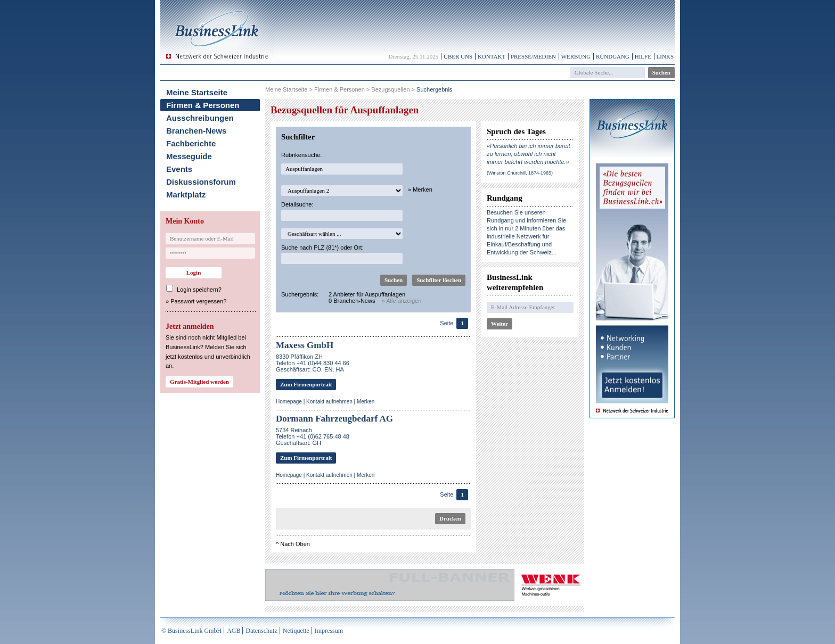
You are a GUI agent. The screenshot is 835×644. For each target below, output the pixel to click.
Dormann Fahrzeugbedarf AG (334, 419)
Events (179, 169)
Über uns (458, 56)
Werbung (576, 56)
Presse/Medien (533, 56)
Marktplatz (186, 195)
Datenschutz (261, 631)
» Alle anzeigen (402, 301)
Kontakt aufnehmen (329, 402)
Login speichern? (199, 290)
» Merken (420, 189)
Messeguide (189, 156)
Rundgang (613, 56)
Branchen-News (196, 131)
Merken (366, 402)
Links (665, 56)
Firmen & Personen (203, 105)
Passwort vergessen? (198, 301)
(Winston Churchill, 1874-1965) (520, 173)
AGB (234, 631)
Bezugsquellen (390, 89)
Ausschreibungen (200, 118)
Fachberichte (191, 143)
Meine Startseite (197, 92)
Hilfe (643, 56)
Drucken (450, 518)
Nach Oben (295, 544)
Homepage (289, 402)
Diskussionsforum (201, 182)
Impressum (329, 631)
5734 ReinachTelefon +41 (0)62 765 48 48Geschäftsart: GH (313, 436)
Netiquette (296, 631)
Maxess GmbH (305, 345)
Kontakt (492, 56)
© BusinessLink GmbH (191, 631)
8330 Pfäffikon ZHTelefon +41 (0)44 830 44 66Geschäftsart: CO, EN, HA (313, 363)
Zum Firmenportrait (306, 384)
